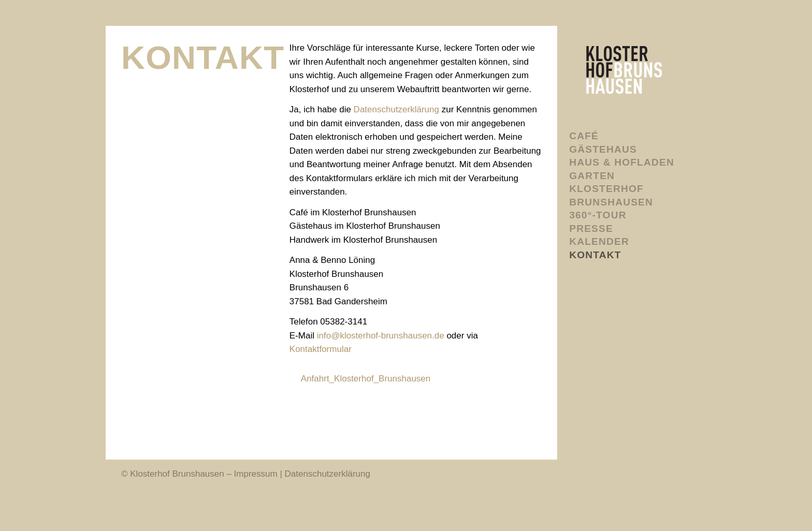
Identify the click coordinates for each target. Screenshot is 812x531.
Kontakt (595, 255)
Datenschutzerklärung (396, 109)
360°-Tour (598, 215)
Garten (592, 176)
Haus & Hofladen (622, 162)
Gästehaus (603, 149)
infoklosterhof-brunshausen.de (381, 336)
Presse (591, 228)
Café (584, 136)
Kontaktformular (321, 349)
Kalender (599, 241)
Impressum (256, 474)
